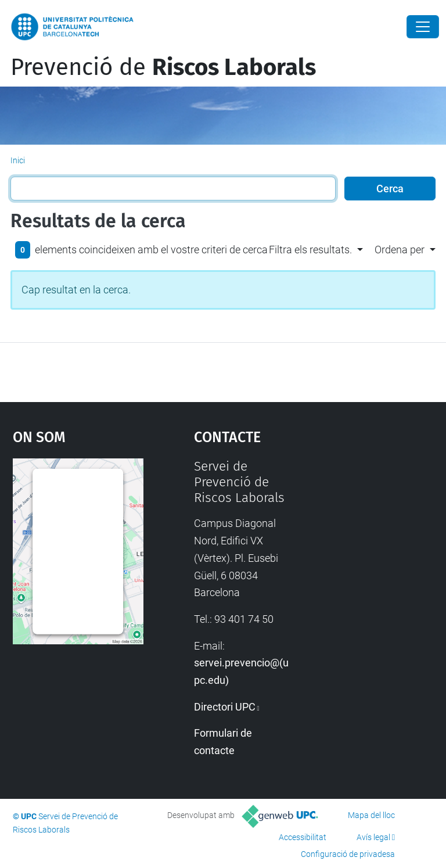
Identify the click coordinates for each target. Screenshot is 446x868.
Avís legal (373, 837)
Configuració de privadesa (348, 854)
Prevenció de (163, 67)
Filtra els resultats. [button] (310, 250)
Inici (18, 160)
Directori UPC (225, 707)
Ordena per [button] (400, 250)
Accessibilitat (303, 837)
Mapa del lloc (371, 815)
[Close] (423, 27)
